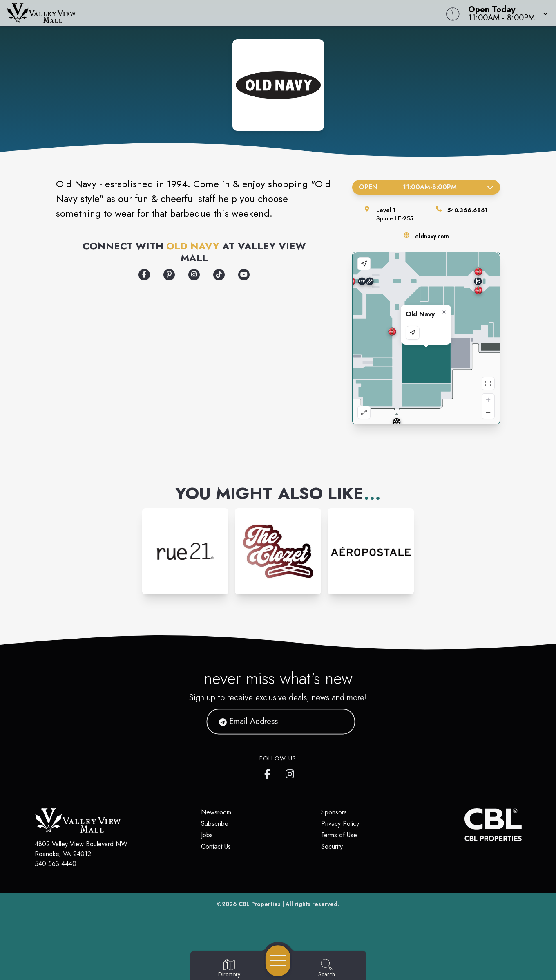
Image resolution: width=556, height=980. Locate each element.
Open (426, 187)
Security (332, 847)
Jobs (207, 835)
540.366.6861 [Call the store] (467, 210)
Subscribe (215, 824)
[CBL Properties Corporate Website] (464, 825)
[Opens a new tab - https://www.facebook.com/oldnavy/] (144, 275)
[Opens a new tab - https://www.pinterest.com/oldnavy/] (169, 275)
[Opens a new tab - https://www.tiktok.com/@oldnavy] (219, 275)
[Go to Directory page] (229, 969)
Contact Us (216, 847)
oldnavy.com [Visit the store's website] (432, 236)
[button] (506, 13)
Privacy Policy (340, 824)
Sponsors (334, 812)
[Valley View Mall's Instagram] (290, 772)
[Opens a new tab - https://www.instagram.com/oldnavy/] (194, 275)
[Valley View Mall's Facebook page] (269, 772)
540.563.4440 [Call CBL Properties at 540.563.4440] (56, 864)
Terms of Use (339, 835)
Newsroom (216, 812)
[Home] (210, 13)
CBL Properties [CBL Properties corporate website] (260, 904)
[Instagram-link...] (185, 551)
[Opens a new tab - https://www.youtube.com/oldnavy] (244, 275)
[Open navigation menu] (278, 961)
